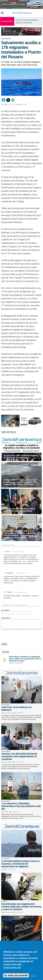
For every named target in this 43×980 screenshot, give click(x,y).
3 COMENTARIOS (11, 105)
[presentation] (18, 637)
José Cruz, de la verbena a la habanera (16, 709)
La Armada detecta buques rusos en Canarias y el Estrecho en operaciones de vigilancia (20, 864)
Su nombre (5, 610)
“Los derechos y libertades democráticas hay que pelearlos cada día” (21, 806)
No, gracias (33, 976)
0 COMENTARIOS (19, 713)
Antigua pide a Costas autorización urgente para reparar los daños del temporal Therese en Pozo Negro (20, 482)
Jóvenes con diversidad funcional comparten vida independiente (19, 510)
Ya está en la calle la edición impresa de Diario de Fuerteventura (21, 457)
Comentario (6, 618)
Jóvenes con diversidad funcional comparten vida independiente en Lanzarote (19, 756)
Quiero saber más (12, 967)
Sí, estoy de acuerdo (16, 975)
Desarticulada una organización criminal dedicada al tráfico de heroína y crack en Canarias (21, 907)
